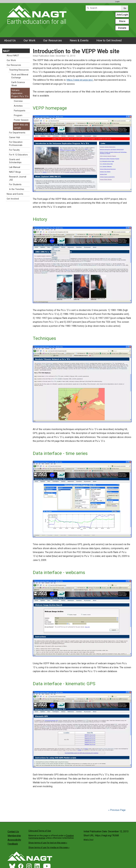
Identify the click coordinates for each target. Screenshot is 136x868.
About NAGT (13, 56)
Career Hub (15, 137)
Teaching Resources (19, 70)
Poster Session (21, 120)
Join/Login (122, 15)
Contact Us (13, 832)
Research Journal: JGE (18, 178)
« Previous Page (117, 810)
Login (117, 1)
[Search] (104, 8)
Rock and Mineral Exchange (20, 76)
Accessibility (14, 840)
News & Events (79, 40)
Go (125, 8)
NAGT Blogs (15, 172)
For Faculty (14, 150)
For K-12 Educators (18, 155)
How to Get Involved (109, 40)
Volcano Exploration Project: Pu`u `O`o (20, 93)
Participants (20, 111)
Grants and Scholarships (15, 161)
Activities (18, 106)
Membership (14, 836)
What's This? (88, 840)
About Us (10, 40)
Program (18, 115)
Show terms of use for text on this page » (48, 843)
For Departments (17, 133)
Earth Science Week (18, 84)
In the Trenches (17, 189)
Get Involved (13, 199)
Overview (18, 101)
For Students (15, 185)
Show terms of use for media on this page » (49, 847)
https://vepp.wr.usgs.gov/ (80, 80)
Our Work (29, 40)
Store (122, 21)
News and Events (15, 194)
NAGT (6, 51)
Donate (122, 28)
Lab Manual (15, 167)
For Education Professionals (16, 144)
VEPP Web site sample (21, 126)
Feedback (13, 844)
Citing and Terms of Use (40, 831)
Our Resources (53, 40)
